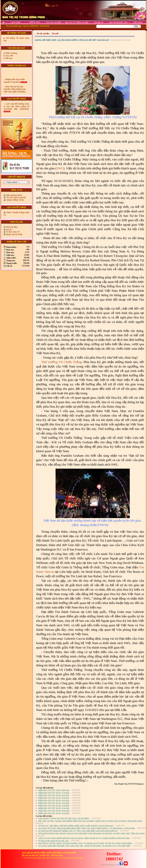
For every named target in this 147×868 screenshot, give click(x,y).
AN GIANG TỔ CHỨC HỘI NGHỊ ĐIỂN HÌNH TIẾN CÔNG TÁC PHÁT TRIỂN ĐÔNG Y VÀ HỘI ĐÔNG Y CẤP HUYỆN (87, 828)
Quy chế (9, 56)
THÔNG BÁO (35, 22)
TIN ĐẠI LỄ (99, 22)
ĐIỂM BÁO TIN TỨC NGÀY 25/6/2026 (54, 798)
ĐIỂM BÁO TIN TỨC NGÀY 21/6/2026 (54, 808)
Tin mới (55, 34)
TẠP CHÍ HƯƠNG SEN (118, 22)
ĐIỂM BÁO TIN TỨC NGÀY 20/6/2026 (54, 811)
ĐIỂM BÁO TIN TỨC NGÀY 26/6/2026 (54, 796)
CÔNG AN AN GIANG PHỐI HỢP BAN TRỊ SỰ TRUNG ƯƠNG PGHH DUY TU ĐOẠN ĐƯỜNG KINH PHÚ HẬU (84, 838)
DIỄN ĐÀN (138, 22)
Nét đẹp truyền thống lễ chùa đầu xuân (53, 841)
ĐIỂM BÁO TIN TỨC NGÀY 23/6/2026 (54, 803)
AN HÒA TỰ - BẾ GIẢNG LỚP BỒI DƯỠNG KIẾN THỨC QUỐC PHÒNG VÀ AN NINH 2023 (76, 826)
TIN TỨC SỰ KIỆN (54, 22)
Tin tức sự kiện (43, 34)
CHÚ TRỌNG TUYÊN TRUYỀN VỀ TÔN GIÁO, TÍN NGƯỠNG (64, 819)
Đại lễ (8, 230)
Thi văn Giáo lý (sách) (16, 197)
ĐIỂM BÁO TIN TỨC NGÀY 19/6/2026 (54, 814)
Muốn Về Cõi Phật (14, 234)
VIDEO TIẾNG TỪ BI (15, 200)
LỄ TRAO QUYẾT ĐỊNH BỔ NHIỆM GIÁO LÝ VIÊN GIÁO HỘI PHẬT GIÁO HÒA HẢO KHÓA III (78, 831)
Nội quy (9, 58)
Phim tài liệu (12, 227)
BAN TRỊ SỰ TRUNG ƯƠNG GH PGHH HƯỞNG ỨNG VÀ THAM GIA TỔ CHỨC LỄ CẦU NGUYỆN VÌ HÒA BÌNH (85, 843)
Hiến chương (11, 53)
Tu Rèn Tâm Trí (13, 232)
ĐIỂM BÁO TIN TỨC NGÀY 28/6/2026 (54, 790)
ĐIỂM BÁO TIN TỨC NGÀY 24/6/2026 (54, 801)
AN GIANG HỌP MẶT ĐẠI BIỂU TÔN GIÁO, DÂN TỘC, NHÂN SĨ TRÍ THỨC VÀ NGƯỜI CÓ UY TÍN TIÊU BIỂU (84, 846)
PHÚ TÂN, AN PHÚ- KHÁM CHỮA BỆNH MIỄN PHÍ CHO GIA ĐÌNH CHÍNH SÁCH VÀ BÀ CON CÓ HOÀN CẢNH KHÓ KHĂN (90, 821)
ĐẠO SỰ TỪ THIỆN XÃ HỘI (77, 22)
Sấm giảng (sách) (14, 195)
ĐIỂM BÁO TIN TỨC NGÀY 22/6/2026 (54, 806)
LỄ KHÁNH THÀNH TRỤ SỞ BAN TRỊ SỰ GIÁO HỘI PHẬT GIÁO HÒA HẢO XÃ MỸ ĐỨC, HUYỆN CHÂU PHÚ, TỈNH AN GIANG (92, 834)
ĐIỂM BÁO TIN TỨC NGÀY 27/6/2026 (54, 793)
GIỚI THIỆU (16, 22)
